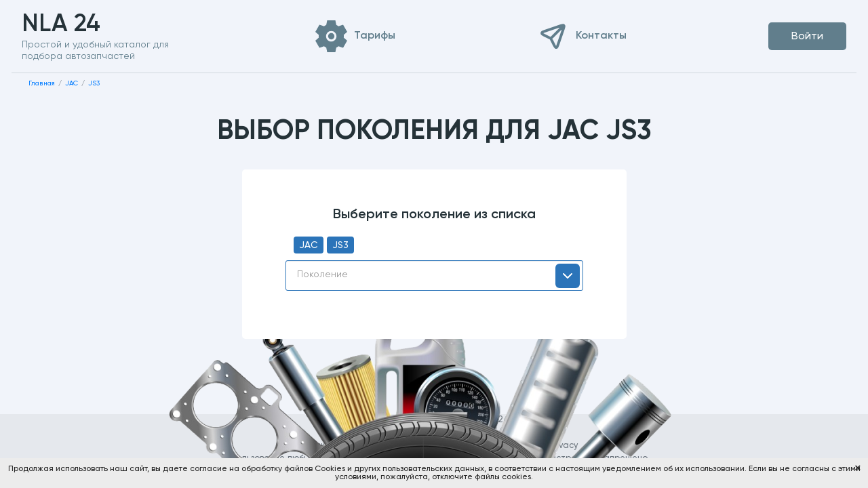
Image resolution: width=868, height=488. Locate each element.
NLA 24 (82, 24)
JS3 (340, 245)
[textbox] (434, 274)
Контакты (601, 36)
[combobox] (434, 276)
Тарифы (375, 36)
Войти (807, 37)
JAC (309, 245)
